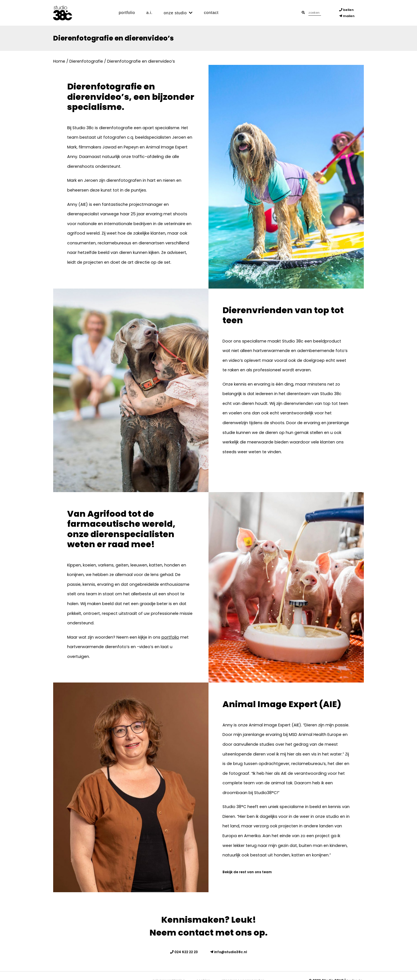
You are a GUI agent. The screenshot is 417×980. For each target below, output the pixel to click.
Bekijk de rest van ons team (247, 872)
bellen (346, 10)
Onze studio (175, 13)
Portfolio (127, 13)
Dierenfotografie (86, 61)
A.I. (149, 13)
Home (59, 61)
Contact (211, 13)
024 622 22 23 (184, 952)
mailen (347, 16)
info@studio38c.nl (229, 952)
